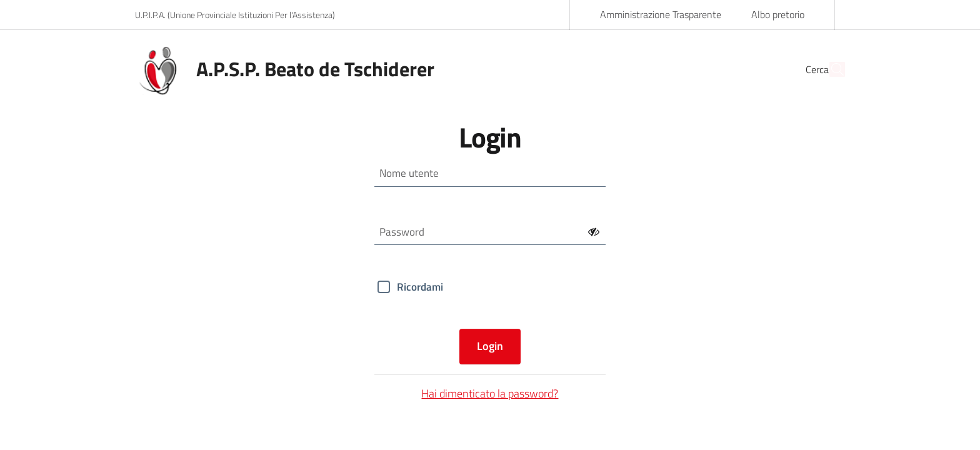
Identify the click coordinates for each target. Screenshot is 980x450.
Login (490, 346)
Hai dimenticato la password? (490, 393)
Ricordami (420, 287)
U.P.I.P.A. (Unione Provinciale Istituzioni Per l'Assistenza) (235, 15)
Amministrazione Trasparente (661, 14)
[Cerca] (830, 69)
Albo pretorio (778, 14)
